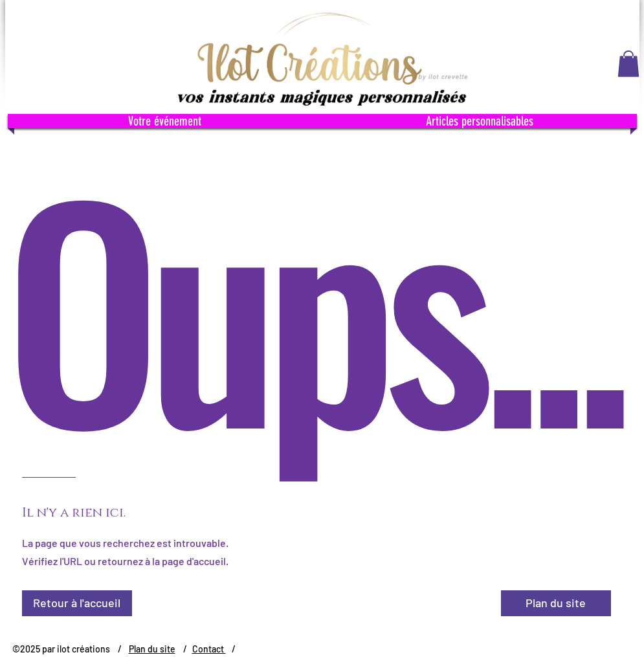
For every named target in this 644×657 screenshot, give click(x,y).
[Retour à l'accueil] (77, 603)
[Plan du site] (556, 603)
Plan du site (152, 649)
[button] (628, 64)
